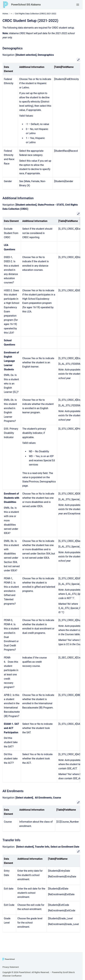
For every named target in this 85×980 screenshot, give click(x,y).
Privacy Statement (11, 967)
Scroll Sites (68, 972)
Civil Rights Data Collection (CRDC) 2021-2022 (36, 14)
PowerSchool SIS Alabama (26, 5)
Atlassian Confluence (12, 976)
